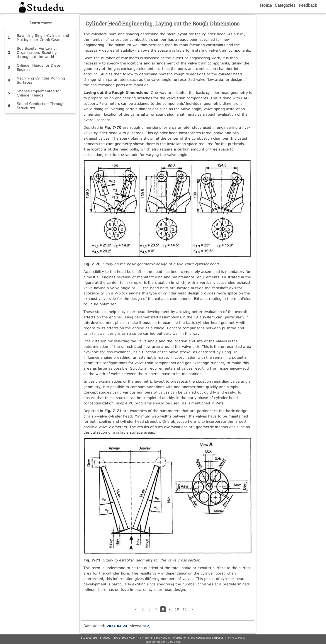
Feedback (308, 5)
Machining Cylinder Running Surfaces (41, 80)
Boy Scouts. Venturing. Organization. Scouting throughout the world (37, 52)
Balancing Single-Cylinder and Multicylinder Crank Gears (43, 37)
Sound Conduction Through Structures (41, 106)
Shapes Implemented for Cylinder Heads (39, 93)
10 (177, 609)
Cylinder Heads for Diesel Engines (39, 67)
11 (185, 609)
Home (266, 5)
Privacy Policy (237, 638)
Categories (285, 5)
